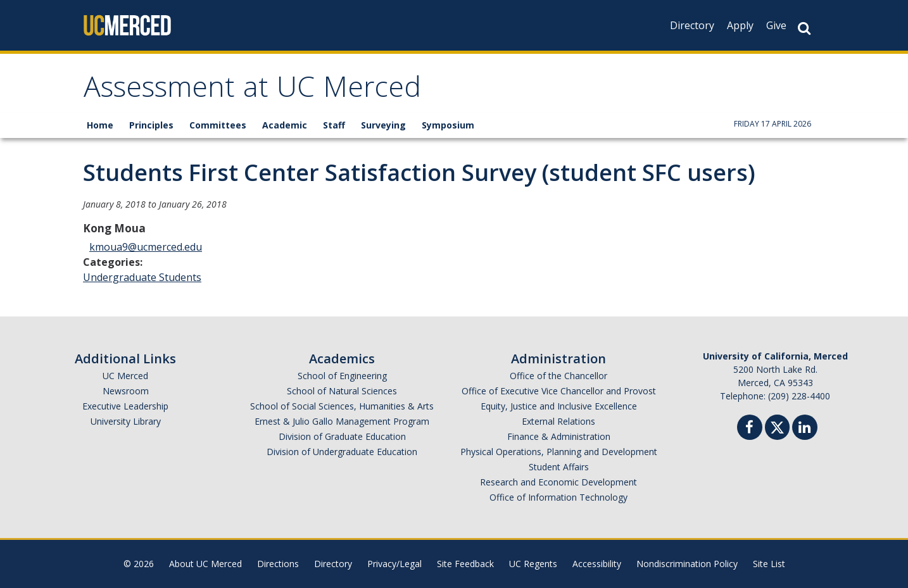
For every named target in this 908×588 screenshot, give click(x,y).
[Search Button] (804, 28)
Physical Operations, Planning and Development (559, 452)
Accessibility (597, 564)
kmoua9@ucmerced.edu (146, 247)
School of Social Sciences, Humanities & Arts (342, 406)
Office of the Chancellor (558, 376)
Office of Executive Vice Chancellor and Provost (559, 391)
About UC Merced (205, 564)
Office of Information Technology (558, 497)
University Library (126, 421)
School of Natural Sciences (342, 391)
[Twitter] (777, 426)
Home (100, 125)
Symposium (448, 125)
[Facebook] (750, 429)
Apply (740, 25)
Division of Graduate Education (342, 436)
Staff (334, 125)
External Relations (558, 421)
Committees (218, 125)
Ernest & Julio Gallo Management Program (342, 421)
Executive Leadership (125, 406)
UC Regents (533, 564)
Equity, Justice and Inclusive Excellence (559, 406)
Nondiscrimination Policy (687, 564)
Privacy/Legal (394, 564)
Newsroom (126, 391)
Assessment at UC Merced (252, 91)
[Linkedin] (805, 429)
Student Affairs (559, 467)
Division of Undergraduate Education (342, 452)
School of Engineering (342, 376)
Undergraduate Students (142, 277)
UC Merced (125, 376)
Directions (278, 564)
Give (776, 25)
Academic (285, 125)
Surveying (383, 125)
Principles (151, 125)
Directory (692, 25)
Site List (769, 564)
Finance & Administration (559, 436)
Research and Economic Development (558, 482)
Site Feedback (465, 564)
